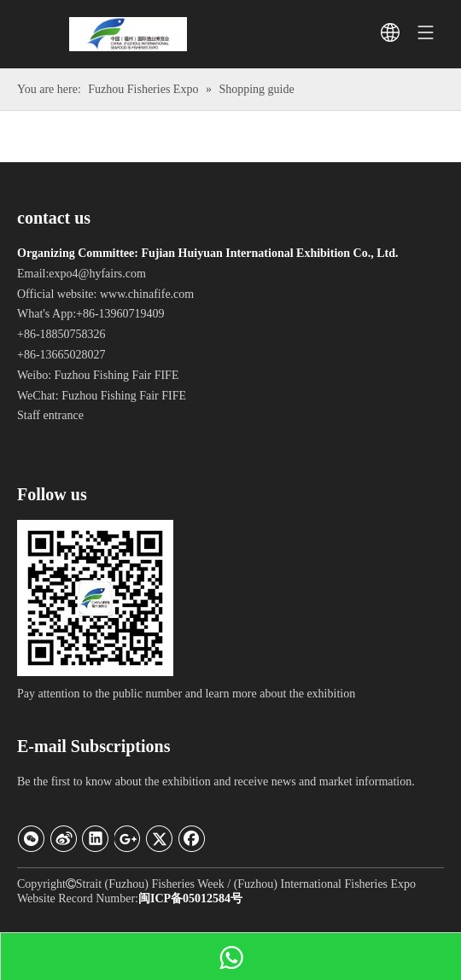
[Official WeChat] (95, 598)
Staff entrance (50, 415)
